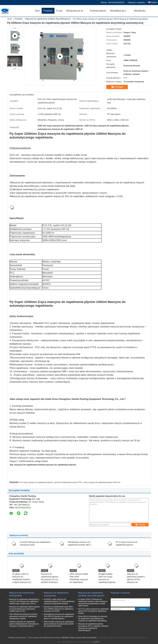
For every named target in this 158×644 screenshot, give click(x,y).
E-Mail (66, 638)
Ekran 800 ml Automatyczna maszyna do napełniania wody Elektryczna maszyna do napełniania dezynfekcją (93, 619)
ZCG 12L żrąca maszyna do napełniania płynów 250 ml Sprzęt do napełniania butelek (94, 611)
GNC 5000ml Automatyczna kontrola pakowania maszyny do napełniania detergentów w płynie (23, 616)
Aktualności (140, 11)
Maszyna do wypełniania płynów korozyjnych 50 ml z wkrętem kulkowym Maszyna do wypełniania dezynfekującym (50, 582)
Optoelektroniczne (19, 288)
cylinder (25, 280)
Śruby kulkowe (18, 269)
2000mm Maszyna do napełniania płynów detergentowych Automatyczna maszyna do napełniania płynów (24, 624)
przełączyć (35, 288)
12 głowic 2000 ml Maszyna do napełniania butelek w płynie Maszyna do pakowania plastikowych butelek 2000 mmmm (22, 582)
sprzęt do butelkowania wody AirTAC (68, 482)
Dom (37, 11)
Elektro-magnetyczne (21, 284)
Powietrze (15, 280)
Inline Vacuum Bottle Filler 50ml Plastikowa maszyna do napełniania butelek (79, 579)
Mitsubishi (48, 273)
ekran (20, 277)
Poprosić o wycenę (136, 2)
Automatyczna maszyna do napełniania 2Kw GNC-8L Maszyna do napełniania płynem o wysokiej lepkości (59, 616)
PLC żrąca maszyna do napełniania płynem (36, 482)
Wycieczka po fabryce (77, 11)
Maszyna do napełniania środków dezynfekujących (48, 19)
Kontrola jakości (98, 11)
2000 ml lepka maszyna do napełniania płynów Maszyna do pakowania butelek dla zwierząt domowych (59, 624)
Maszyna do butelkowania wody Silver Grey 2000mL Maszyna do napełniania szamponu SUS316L (59, 609)
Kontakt (119, 87)
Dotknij (13, 277)
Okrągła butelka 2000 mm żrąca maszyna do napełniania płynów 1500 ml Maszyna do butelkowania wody (108, 581)
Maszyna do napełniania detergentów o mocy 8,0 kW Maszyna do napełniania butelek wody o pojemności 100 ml (24, 601)
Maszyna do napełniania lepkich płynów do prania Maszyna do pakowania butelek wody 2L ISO (24, 609)
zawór (36, 284)
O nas (59, 11)
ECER (96, 642)
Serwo (13, 265)
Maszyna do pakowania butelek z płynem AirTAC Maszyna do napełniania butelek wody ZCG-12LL (136, 581)
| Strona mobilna (89, 638)
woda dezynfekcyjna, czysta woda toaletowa (41, 186)
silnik (19, 265)
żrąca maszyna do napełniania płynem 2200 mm (102, 482)
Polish (154, 2)
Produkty (48, 11)
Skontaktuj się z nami (121, 11)
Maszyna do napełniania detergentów (22, 594)
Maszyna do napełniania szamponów (56, 594)
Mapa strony (76, 638)
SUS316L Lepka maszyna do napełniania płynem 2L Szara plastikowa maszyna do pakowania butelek (59, 601)
